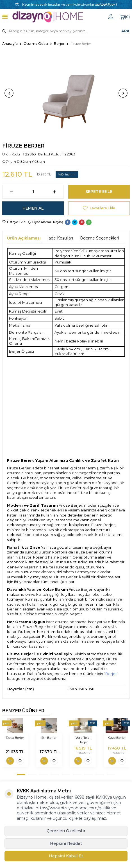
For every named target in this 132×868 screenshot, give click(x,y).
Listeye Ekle (14, 222)
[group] (66, 93)
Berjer (59, 44)
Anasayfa (10, 44)
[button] (9, 93)
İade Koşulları (60, 238)
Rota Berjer (15, 738)
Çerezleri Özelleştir (66, 831)
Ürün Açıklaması (24, 238)
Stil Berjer (49, 738)
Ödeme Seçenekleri (99, 238)
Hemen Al (33, 208)
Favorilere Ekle (99, 208)
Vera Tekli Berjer (83, 740)
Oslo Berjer (117, 738)
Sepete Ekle (99, 192)
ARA (125, 31)
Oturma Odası (36, 44)
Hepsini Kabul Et (66, 856)
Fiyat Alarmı (39, 222)
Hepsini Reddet (66, 843)
